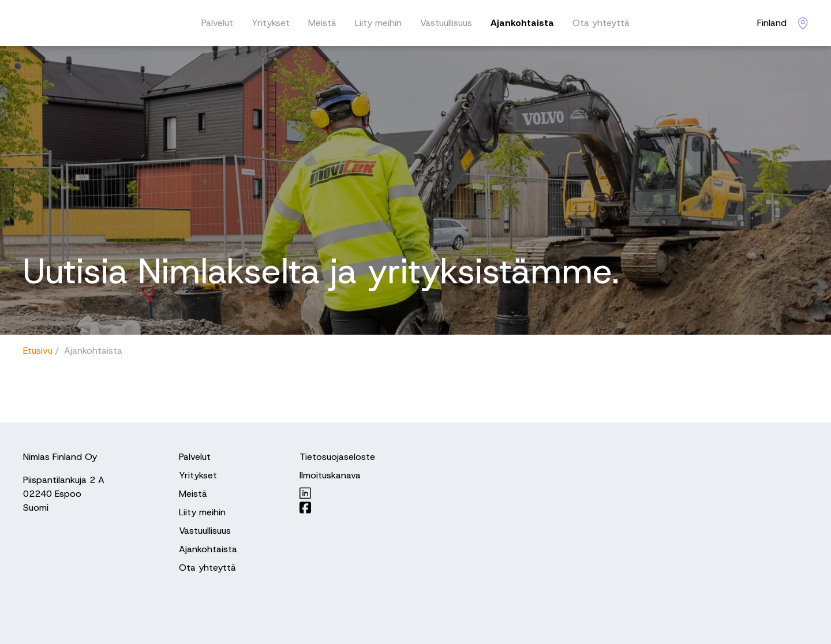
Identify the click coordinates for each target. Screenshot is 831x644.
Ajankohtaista (522, 23)
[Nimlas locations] (783, 23)
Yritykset (271, 23)
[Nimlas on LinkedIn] (337, 493)
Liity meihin (378, 23)
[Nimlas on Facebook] (337, 508)
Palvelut (217, 23)
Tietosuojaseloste (337, 457)
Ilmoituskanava (330, 475)
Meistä (322, 23)
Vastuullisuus (446, 23)
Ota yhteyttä (601, 23)
